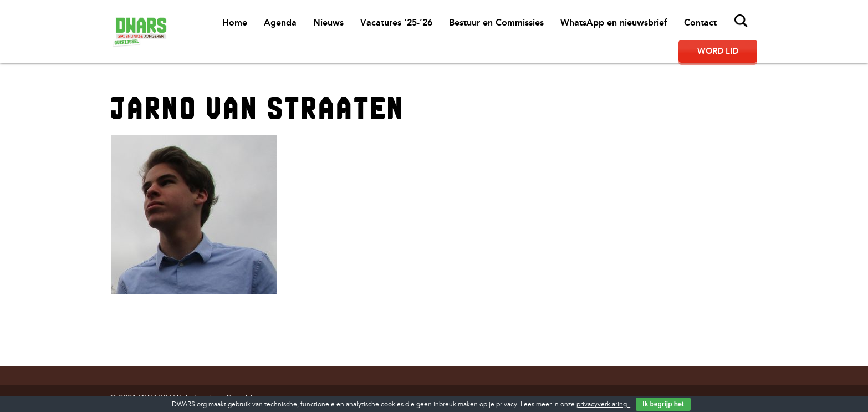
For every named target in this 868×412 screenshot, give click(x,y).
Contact (700, 22)
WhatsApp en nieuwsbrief (614, 22)
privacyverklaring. (603, 405)
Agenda (280, 22)
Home (235, 22)
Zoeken (741, 21)
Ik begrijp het (663, 404)
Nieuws (328, 22)
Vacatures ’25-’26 (396, 22)
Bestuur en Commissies (496, 22)
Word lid (718, 51)
